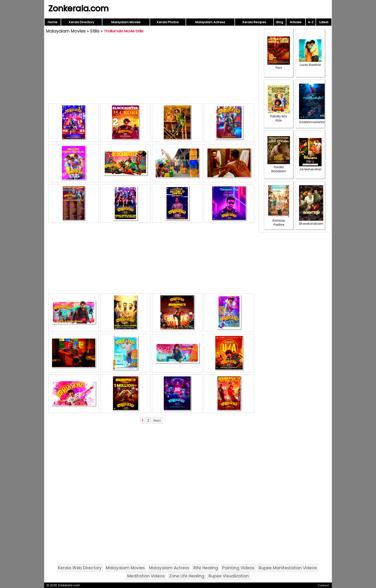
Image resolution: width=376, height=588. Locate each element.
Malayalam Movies (126, 22)
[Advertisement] (151, 70)
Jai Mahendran (310, 167)
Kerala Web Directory (80, 568)
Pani (279, 66)
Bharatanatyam (311, 222)
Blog (280, 22)
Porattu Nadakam (279, 167)
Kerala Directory (81, 22)
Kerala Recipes (254, 22)
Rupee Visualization (229, 576)
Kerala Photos (168, 22)
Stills (95, 31)
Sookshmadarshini (313, 120)
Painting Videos (238, 568)
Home (53, 22)
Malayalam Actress (210, 22)
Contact (323, 585)
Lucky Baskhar (310, 63)
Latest (324, 22)
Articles (296, 22)
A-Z (311, 22)
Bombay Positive (279, 221)
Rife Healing (206, 568)
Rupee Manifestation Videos (288, 568)
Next (157, 421)
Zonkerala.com (78, 8)
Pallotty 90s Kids (279, 116)
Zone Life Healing (187, 576)
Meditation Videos (146, 576)
